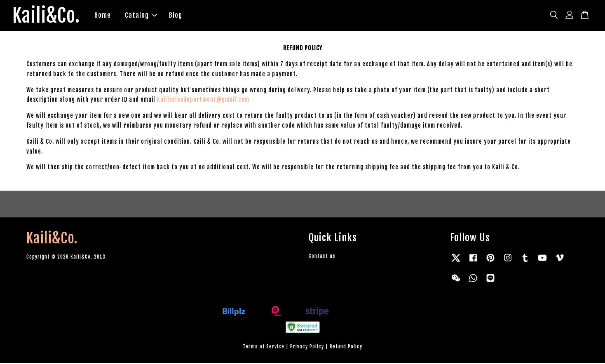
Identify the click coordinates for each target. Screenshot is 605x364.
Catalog (143, 16)
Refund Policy (346, 347)
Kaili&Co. (47, 16)
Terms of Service (264, 347)
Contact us (322, 257)
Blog (178, 16)
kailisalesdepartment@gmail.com (203, 101)
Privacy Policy (307, 347)
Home (105, 16)
